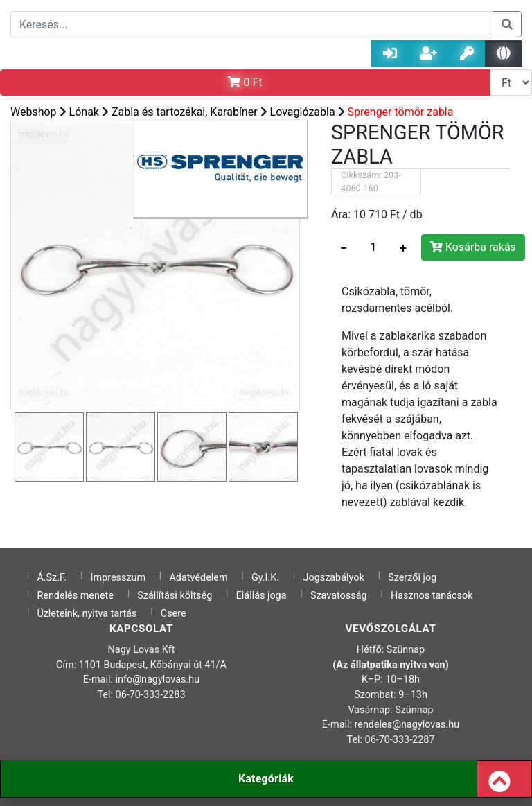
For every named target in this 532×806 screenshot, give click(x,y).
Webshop (34, 112)
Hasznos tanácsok (432, 596)
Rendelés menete (75, 596)
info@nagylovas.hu (158, 680)
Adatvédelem (198, 578)
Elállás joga (261, 596)
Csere (174, 614)
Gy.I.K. (265, 578)
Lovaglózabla (303, 112)
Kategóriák (266, 779)
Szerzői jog (412, 578)
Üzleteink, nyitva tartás (87, 614)
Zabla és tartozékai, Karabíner (185, 112)
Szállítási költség (175, 596)
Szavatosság (339, 596)
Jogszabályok (334, 578)
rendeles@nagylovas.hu (407, 725)
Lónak (84, 112)
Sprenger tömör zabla (401, 112)
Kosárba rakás (473, 247)
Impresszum (118, 578)
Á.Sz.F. (52, 578)
